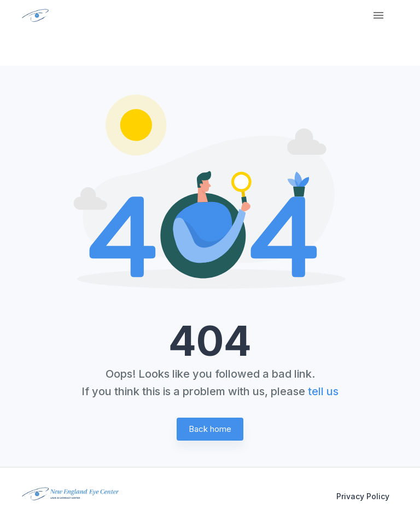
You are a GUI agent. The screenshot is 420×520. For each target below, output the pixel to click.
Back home (210, 429)
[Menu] (378, 15)
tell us (323, 391)
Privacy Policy (363, 496)
